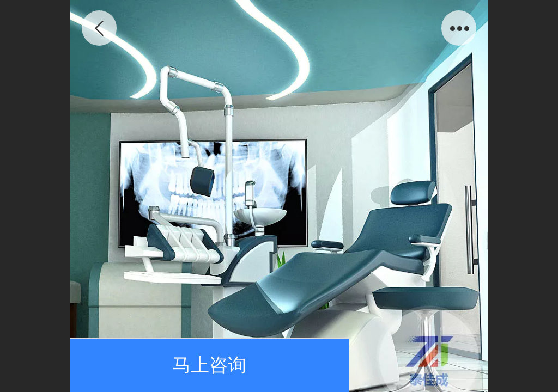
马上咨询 (209, 365)
